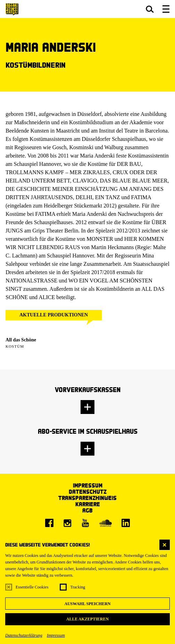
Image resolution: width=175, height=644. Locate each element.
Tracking (78, 587)
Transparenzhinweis (87, 498)
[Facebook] (49, 523)
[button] (150, 9)
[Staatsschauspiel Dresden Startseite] (12, 9)
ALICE (47, 297)
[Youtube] (85, 523)
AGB (87, 510)
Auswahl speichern (87, 604)
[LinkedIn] (126, 523)
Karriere (88, 504)
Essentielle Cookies (32, 587)
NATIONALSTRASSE (31, 281)
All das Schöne (21, 340)
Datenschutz (88, 492)
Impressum (56, 635)
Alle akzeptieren (87, 619)
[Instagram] (67, 523)
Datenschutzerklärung (24, 635)
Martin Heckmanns (112, 247)
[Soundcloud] (106, 523)
